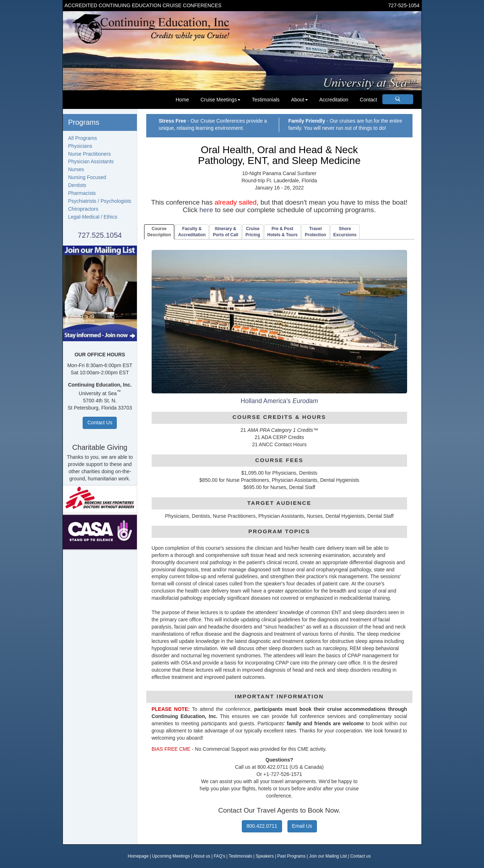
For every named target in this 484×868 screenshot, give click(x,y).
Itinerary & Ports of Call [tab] (225, 232)
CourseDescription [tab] (159, 232)
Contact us (361, 856)
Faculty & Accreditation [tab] (192, 232)
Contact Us (100, 422)
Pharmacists (82, 193)
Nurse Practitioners (90, 154)
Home (182, 100)
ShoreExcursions (345, 232)
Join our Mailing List (328, 856)
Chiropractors (83, 209)
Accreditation (334, 100)
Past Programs (292, 856)
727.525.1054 (100, 235)
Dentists (77, 185)
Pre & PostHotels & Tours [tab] (282, 232)
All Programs (83, 138)
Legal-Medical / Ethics (93, 217)
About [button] (299, 100)
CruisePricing (253, 232)
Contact (368, 100)
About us (202, 856)
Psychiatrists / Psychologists (100, 201)
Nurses (76, 169)
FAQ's (220, 856)
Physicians (80, 146)
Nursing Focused (87, 177)
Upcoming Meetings (171, 856)
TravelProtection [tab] (315, 232)
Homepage (138, 856)
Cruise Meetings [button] (220, 100)
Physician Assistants (91, 161)
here (206, 210)
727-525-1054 (404, 5)
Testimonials (266, 100)
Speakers (265, 856)
